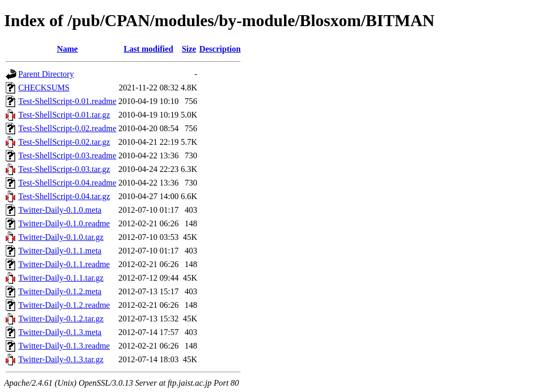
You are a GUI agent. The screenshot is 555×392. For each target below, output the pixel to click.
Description (220, 49)
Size (189, 49)
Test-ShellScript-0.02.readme (67, 128)
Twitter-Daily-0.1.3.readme (64, 346)
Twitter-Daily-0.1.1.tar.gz (61, 278)
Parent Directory (46, 74)
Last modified (149, 49)
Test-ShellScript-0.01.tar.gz (64, 115)
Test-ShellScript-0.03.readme (67, 155)
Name (67, 49)
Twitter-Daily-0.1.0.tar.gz (61, 237)
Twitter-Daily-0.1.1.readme (64, 264)
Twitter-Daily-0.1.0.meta (60, 210)
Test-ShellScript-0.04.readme (67, 183)
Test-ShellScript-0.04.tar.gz (64, 196)
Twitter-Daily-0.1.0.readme (64, 223)
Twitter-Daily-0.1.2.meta (60, 291)
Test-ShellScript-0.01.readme (67, 101)
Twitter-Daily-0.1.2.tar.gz (61, 319)
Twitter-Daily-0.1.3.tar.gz (61, 359)
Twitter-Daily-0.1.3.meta (60, 332)
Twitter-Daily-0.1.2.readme (64, 305)
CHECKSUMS (44, 88)
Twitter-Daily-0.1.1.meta (60, 251)
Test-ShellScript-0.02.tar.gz (64, 142)
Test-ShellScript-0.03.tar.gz (64, 169)
